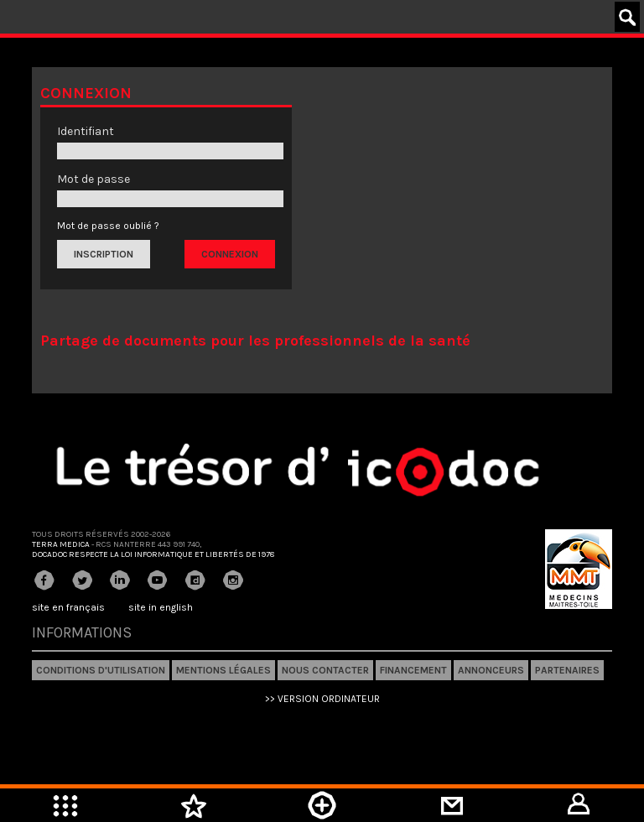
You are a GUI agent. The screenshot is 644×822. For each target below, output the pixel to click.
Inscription (104, 254)
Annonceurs (491, 670)
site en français (68, 607)
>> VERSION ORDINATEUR (322, 699)
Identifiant (86, 131)
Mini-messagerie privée (451, 805)
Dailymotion (195, 580)
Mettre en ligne (322, 805)
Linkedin (120, 580)
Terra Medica (61, 544)
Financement (413, 670)
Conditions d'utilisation (101, 670)
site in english (161, 607)
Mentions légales (223, 670)
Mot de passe (93, 179)
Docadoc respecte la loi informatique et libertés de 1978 (153, 554)
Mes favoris (193, 805)
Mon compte (579, 805)
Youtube (158, 580)
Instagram (233, 580)
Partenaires (567, 670)
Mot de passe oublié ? (108, 226)
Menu (65, 805)
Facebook (44, 580)
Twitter (82, 580)
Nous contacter (325, 670)
